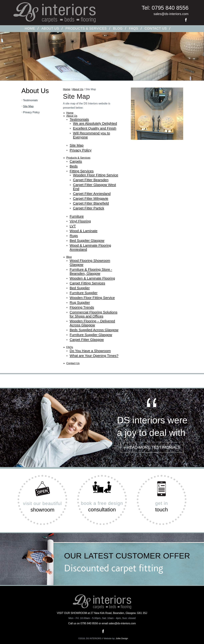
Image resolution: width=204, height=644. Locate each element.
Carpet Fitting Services (87, 283)
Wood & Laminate (84, 231)
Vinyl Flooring (80, 221)
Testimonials (30, 100)
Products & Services (86, 28)
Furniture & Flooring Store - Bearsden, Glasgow (91, 271)
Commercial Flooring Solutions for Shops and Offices (93, 314)
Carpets (76, 161)
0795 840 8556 (89, 623)
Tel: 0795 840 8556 (165, 8)
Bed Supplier (80, 288)
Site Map (28, 106)
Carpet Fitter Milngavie (91, 198)
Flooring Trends (82, 307)
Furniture (77, 216)
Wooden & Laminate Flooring (92, 278)
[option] (102, 64)
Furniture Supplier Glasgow (91, 335)
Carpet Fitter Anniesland (92, 194)
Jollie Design (122, 638)
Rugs (74, 236)
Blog (118, 28)
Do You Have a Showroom (90, 351)
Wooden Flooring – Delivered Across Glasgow (92, 323)
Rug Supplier (80, 302)
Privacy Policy (31, 112)
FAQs (133, 28)
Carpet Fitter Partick (89, 208)
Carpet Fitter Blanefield (91, 203)
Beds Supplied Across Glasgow (94, 330)
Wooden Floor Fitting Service (95, 175)
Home (30, 28)
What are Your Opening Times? (94, 356)
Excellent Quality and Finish (95, 128)
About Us (50, 28)
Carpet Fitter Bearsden (91, 180)
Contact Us (156, 28)
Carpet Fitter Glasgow (87, 340)
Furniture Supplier (84, 293)
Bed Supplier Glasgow (87, 240)
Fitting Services (82, 171)
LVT (73, 226)
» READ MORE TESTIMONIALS (152, 447)
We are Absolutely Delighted (95, 123)
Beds (74, 166)
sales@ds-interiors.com (171, 14)
